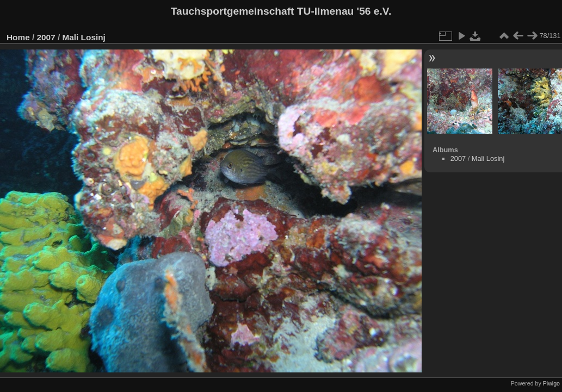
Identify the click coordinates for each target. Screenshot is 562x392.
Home (18, 37)
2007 (46, 37)
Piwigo (551, 383)
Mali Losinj (84, 37)
